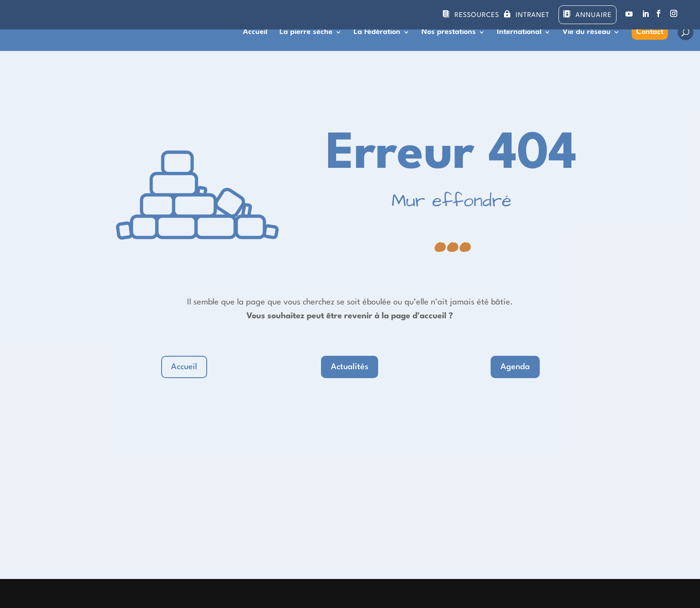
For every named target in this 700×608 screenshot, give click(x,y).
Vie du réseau (587, 32)
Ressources (477, 15)
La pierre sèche (306, 32)
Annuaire (594, 15)
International (519, 32)
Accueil (255, 32)
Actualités (350, 367)
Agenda (515, 367)
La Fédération (377, 32)
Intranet (533, 15)
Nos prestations (449, 32)
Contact (650, 32)
